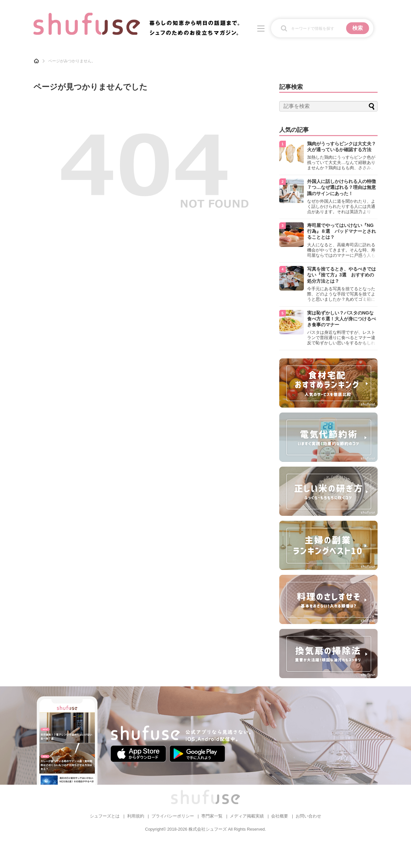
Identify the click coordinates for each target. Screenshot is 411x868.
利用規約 (136, 816)
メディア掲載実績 (247, 816)
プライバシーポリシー (173, 816)
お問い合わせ (308, 816)
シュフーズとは (105, 816)
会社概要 (280, 816)
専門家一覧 (212, 816)
